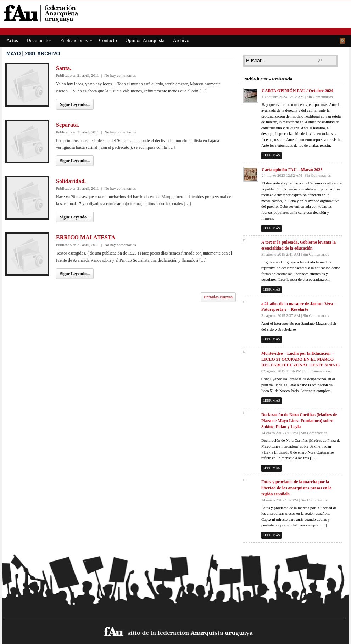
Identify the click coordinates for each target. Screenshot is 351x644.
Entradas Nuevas (218, 297)
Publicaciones (74, 42)
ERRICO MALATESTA (86, 237)
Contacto (108, 41)
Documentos (39, 41)
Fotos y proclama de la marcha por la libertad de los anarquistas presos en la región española (296, 488)
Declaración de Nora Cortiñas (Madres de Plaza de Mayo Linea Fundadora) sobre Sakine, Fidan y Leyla (299, 421)
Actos (12, 41)
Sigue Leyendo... (75, 104)
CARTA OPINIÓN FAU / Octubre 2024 (297, 91)
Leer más (271, 155)
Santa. (64, 68)
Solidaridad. (71, 181)
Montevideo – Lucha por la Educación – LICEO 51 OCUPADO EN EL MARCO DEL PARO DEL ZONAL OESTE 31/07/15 (300, 359)
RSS (342, 41)
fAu (176, 13)
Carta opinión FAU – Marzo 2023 (292, 170)
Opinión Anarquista (145, 41)
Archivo (181, 41)
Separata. (68, 125)
